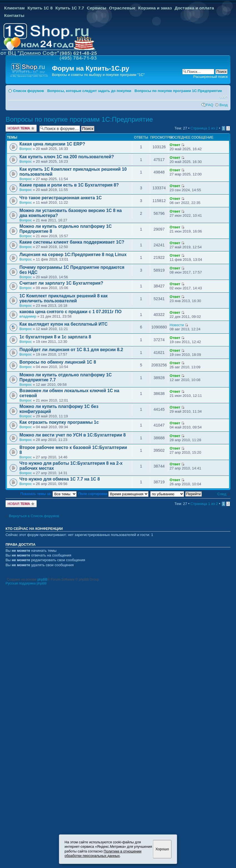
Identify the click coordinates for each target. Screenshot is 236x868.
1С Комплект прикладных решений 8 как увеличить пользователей (64, 298)
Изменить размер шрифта (224, 97)
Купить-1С (102, 68)
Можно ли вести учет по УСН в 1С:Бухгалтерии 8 (73, 435)
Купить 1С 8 (40, 8)
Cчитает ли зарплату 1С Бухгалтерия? (61, 283)
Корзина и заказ (155, 8)
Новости (177, 325)
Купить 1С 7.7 (70, 8)
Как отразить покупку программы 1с (59, 422)
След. (222, 494)
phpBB (42, 579)
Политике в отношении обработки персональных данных (103, 854)
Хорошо (162, 849)
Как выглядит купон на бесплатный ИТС (63, 324)
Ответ (175, 145)
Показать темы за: (49, 494)
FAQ (210, 105)
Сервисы (97, 8)
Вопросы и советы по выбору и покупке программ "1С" (98, 75)
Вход (224, 105)
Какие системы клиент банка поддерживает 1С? (72, 242)
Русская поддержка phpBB (26, 583)
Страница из (204, 128)
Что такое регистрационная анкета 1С (61, 198)
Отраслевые (122, 8)
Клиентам (14, 8)
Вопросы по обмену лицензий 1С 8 (58, 362)
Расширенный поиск (210, 77)
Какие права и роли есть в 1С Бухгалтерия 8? (69, 185)
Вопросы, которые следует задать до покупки (89, 91)
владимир (28, 316)
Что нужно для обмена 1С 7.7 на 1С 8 (60, 479)
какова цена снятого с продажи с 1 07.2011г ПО (71, 312)
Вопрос (26, 149)
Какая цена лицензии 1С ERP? (52, 144)
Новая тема (21, 128)
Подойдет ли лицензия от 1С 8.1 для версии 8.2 (71, 350)
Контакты (14, 15)
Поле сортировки (113, 494)
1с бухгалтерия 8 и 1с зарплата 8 (55, 337)
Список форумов (28, 91)
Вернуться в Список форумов (34, 516)
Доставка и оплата (194, 8)
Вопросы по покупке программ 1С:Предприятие (178, 91)
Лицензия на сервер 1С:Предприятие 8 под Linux (73, 255)
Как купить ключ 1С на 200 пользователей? (67, 157)
